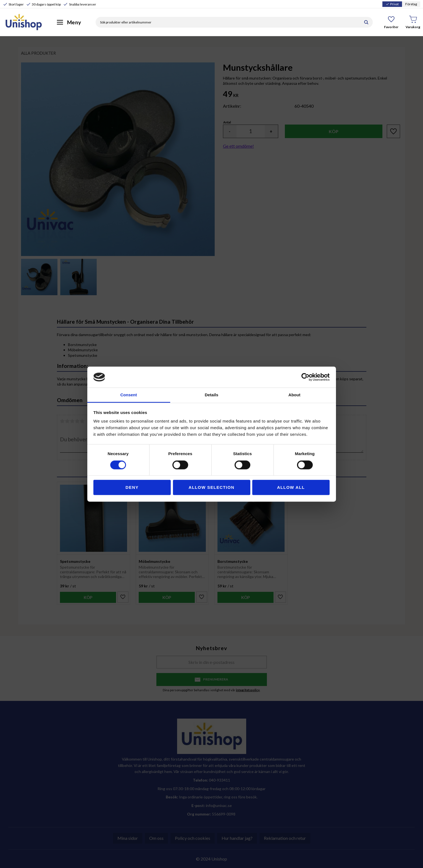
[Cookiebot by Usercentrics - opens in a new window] (305, 377)
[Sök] (366, 22)
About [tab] (294, 395)
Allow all (291, 488)
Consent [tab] (129, 395)
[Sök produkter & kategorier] (228, 22)
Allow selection (212, 488)
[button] (391, 22)
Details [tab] (211, 395)
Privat (392, 4)
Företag (411, 4)
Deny (132, 488)
